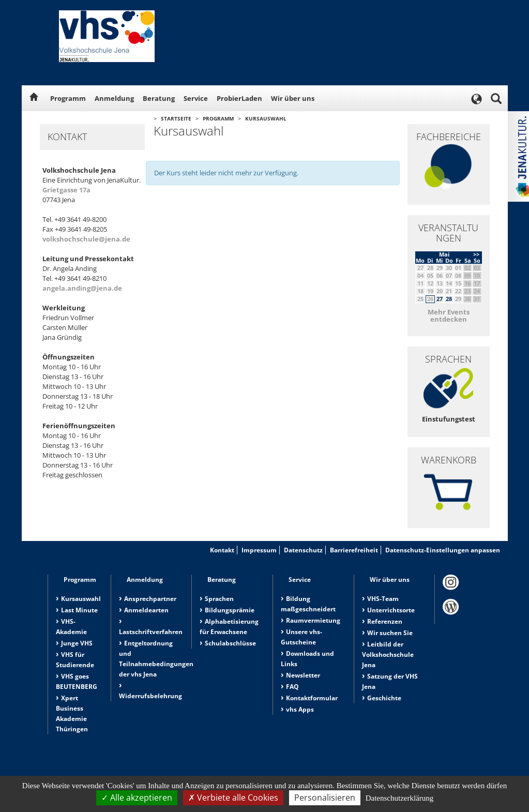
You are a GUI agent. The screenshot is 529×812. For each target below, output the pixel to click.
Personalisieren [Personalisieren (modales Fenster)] (325, 798)
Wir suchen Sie (390, 633)
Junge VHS (77, 643)
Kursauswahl (266, 118)
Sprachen (219, 599)
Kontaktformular (312, 698)
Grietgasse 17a (66, 190)
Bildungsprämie (230, 610)
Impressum (259, 550)
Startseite (176, 118)
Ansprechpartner (150, 599)
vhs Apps (300, 709)
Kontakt (222, 550)
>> (476, 254)
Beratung (159, 98)
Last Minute (79, 610)
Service (196, 98)
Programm (68, 98)
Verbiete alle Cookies (233, 798)
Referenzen (385, 621)
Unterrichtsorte (391, 610)
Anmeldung (114, 98)
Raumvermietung (313, 620)
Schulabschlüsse (230, 643)
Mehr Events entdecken (449, 315)
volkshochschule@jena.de (86, 239)
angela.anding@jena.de (82, 288)
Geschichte (384, 698)
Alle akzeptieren (137, 798)
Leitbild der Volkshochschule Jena (388, 655)
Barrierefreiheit (354, 550)
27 (440, 299)
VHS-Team (383, 599)
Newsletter (303, 675)
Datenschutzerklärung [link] (400, 798)
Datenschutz (303, 550)
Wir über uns (293, 98)
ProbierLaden (239, 98)
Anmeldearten (146, 610)
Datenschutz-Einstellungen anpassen (443, 550)
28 (449, 299)
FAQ (292, 687)
